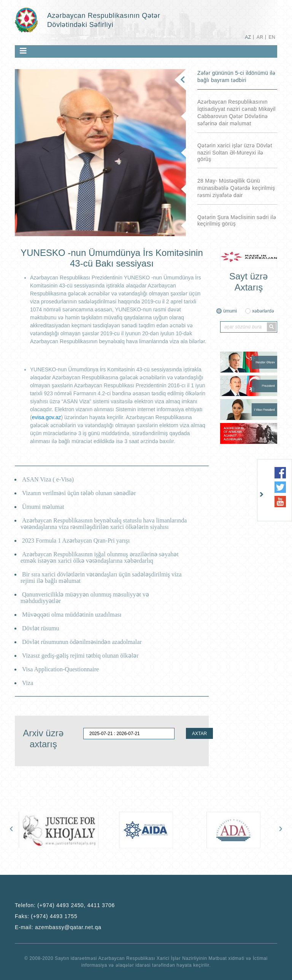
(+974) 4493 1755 (54, 916)
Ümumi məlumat (43, 507)
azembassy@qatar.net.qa (68, 927)
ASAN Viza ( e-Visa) (48, 479)
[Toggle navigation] (23, 51)
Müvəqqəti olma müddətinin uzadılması (72, 615)
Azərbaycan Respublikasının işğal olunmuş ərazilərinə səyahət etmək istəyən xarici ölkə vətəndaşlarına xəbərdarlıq (100, 557)
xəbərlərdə (263, 311)
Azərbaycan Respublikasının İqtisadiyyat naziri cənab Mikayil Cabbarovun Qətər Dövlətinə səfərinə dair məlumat (236, 113)
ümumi (230, 311)
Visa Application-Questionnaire (60, 669)
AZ (248, 37)
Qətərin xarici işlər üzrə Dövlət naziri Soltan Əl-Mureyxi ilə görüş (235, 152)
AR (260, 37)
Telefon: (65, 905)
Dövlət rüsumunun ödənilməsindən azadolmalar (82, 642)
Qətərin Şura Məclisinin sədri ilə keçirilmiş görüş (237, 220)
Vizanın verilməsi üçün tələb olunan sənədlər (79, 493)
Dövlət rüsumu (40, 628)
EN (272, 37)
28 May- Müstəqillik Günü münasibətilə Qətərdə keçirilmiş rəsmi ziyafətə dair (236, 188)
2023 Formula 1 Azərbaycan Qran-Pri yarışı (76, 540)
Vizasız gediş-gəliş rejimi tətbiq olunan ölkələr (80, 656)
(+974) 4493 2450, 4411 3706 (76, 905)
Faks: (46, 916)
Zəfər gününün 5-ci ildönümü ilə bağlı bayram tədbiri (236, 77)
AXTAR (199, 734)
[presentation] (11, 830)
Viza (28, 683)
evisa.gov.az (47, 417)
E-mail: (58, 927)
